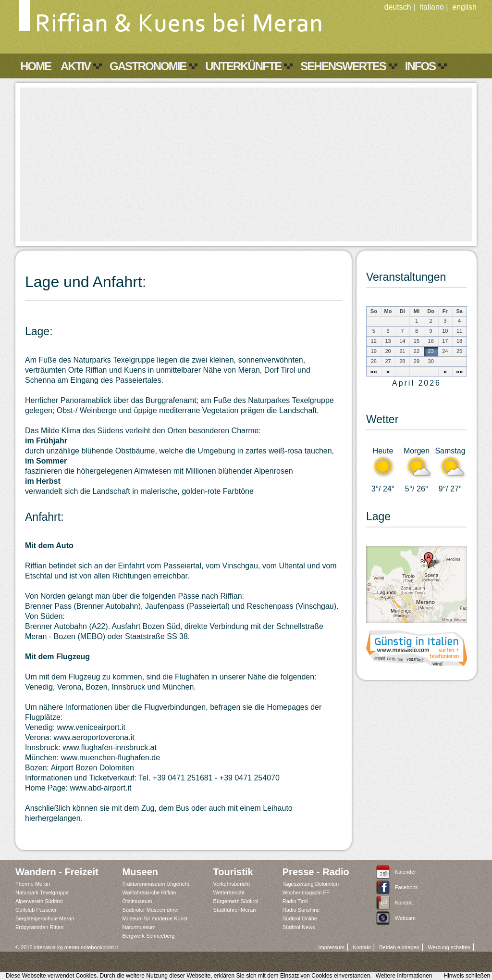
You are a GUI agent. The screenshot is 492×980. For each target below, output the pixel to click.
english (464, 7)
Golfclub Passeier (36, 910)
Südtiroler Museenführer (151, 910)
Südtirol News (299, 927)
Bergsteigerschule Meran (45, 918)
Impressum (331, 947)
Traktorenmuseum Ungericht (156, 884)
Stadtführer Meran (235, 910)
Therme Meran (33, 884)
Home (36, 66)
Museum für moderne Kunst (155, 918)
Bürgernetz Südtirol (236, 901)
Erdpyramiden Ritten (39, 927)
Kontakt (404, 903)
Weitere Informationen (404, 976)
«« (374, 371)
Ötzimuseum (137, 901)
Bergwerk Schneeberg (149, 936)
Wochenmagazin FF (306, 892)
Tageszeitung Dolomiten (311, 884)
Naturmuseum (139, 927)
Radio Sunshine (301, 910)
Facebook (406, 887)
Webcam (405, 918)
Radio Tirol (295, 901)
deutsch (398, 7)
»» (460, 371)
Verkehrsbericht (232, 884)
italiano (432, 7)
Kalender (406, 872)
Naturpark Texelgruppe (42, 892)
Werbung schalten (449, 947)
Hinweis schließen (467, 976)
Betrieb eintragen (399, 947)
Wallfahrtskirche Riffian (149, 892)
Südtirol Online (300, 918)
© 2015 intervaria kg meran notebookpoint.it (67, 947)
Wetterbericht (229, 892)
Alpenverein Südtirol (39, 901)
